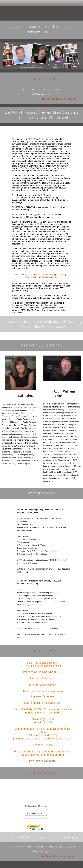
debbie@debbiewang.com (60, 99)
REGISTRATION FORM (43, 761)
